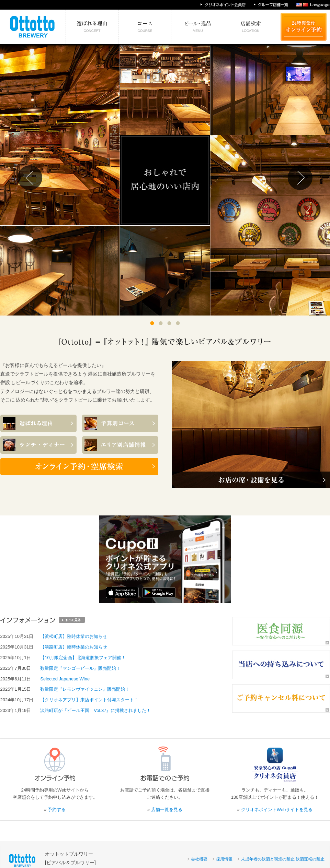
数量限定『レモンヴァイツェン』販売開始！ (85, 689)
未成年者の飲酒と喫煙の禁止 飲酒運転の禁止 (283, 859)
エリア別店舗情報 (251, 27)
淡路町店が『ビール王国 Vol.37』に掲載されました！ (95, 710)
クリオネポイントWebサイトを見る (277, 810)
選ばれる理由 (92, 27)
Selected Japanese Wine (65, 679)
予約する (57, 810)
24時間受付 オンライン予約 (304, 27)
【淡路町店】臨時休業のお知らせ (74, 647)
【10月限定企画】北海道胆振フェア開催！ (83, 658)
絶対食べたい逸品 (198, 27)
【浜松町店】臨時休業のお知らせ (74, 636)
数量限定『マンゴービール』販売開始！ (80, 668)
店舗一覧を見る (167, 810)
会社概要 (199, 859)
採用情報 (224, 859)
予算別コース (145, 27)
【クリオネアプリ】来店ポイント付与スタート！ (89, 700)
